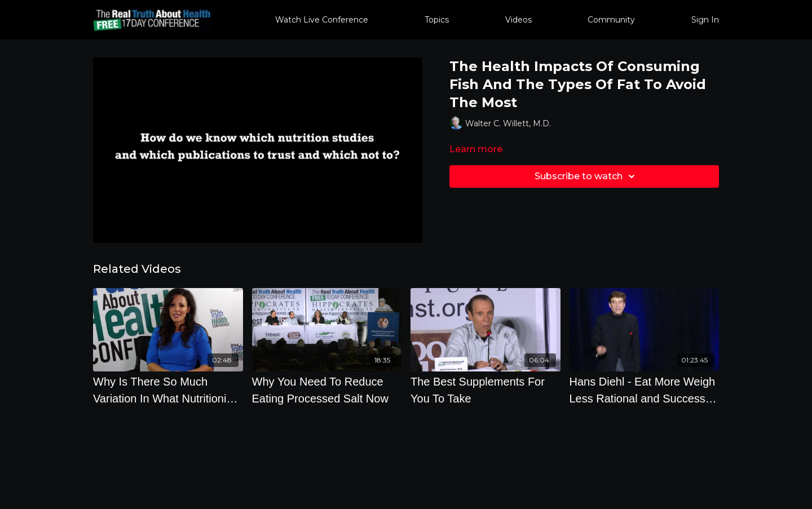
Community (611, 20)
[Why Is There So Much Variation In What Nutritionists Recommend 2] (168, 390)
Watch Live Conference (322, 20)
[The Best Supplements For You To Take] (486, 390)
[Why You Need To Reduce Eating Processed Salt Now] (327, 390)
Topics (437, 20)
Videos (518, 20)
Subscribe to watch (586, 176)
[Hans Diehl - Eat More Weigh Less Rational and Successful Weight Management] (645, 390)
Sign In (705, 20)
